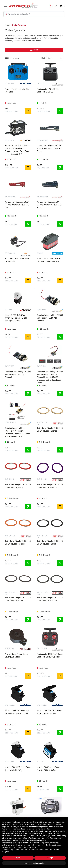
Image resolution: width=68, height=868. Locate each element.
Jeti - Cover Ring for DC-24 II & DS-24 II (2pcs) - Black (50, 542)
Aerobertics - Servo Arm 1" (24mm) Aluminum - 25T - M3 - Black (50, 205)
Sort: (43, 58)
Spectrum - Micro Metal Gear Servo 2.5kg (17, 260)
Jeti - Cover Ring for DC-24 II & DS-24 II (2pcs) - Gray (18, 599)
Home (7, 25)
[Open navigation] (5, 6)
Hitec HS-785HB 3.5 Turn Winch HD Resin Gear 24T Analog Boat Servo (16, 318)
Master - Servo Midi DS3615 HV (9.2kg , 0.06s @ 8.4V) (49, 260)
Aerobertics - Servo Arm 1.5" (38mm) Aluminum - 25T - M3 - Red (18, 205)
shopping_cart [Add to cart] (60, 111)
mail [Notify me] (28, 111)
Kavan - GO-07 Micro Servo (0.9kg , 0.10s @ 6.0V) (48, 769)
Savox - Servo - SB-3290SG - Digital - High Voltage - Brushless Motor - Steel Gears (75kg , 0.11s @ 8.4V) (17, 150)
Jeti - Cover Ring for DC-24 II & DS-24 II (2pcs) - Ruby (18, 486)
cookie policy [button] (45, 829)
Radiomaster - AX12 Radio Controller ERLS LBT (48, 90)
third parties (40, 831)
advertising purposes (9, 838)
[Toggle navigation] (3, 22)
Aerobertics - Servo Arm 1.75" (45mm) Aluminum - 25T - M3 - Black (50, 148)
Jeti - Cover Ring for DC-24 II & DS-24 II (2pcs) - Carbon (50, 599)
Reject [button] (18, 858)
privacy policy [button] (18, 824)
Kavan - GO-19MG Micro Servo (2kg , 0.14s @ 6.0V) (18, 769)
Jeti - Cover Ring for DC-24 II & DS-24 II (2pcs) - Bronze (50, 429)
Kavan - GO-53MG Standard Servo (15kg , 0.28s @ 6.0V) (17, 712)
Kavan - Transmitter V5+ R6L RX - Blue (17, 90)
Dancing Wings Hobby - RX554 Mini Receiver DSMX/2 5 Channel (50, 318)
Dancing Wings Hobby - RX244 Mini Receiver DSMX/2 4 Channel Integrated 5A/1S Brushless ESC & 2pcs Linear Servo (50, 377)
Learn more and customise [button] (34, 863)
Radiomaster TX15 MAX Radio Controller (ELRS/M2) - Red (50, 655)
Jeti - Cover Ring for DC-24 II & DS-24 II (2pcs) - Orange (18, 542)
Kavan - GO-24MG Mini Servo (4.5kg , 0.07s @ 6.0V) (49, 712)
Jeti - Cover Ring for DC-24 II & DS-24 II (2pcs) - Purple (50, 486)
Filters (34, 50)
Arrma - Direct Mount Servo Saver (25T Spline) (16, 655)
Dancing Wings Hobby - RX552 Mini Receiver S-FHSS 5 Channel (18, 374)
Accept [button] (50, 858)
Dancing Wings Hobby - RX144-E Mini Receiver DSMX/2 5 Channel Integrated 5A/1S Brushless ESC (17, 432)
